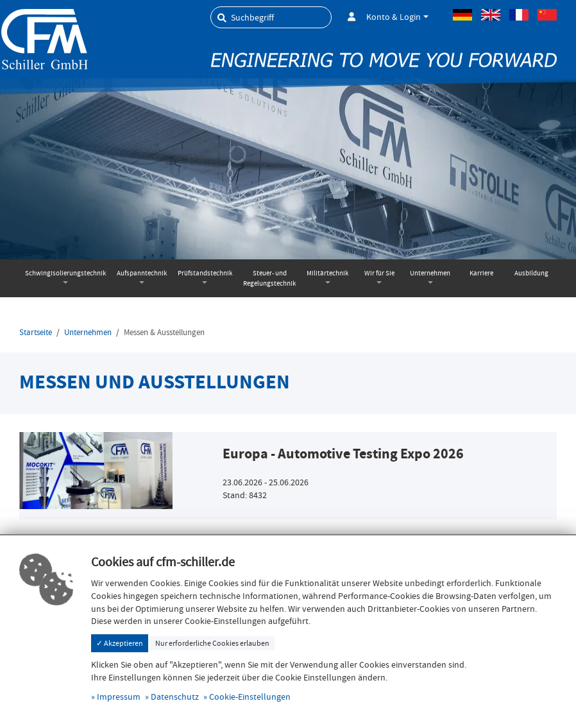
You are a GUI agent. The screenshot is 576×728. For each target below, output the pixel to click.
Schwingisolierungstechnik (65, 273)
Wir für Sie (379, 273)
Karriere (481, 273)
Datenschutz (175, 697)
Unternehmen (430, 273)
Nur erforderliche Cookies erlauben (212, 643)
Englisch (491, 15)
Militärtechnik (327, 273)
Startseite (36, 333)
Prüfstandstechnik (205, 273)
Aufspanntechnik (142, 273)
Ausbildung (531, 273)
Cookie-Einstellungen (250, 697)
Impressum (119, 697)
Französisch (519, 15)
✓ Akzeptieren (120, 643)
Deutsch (462, 15)
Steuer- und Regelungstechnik (269, 278)
